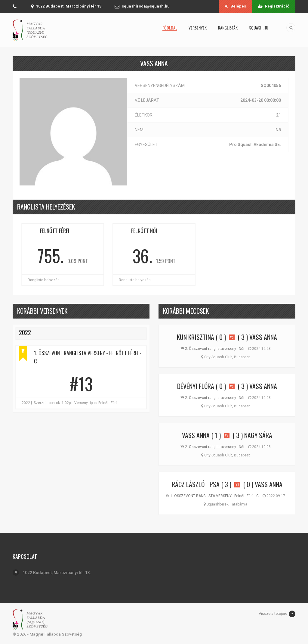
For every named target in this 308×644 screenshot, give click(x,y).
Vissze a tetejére (277, 614)
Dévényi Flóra (196, 386)
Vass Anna (263, 337)
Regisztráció (274, 6)
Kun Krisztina (196, 337)
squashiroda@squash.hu (146, 6)
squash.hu (259, 28)
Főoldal (170, 28)
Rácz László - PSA (196, 484)
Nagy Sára (258, 435)
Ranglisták (228, 28)
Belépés (235, 6)
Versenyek (198, 28)
